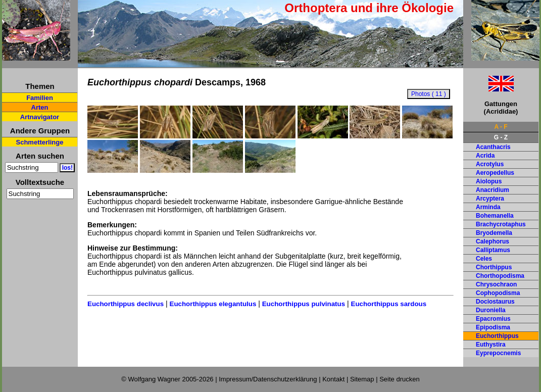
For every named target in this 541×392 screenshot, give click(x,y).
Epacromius (493, 319)
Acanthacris (493, 147)
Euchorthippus (497, 336)
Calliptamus (493, 250)
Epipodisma (493, 327)
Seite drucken (400, 379)
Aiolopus (489, 181)
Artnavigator (40, 117)
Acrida (485, 156)
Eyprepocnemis (498, 353)
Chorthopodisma (500, 276)
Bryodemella (494, 233)
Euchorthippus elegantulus (213, 304)
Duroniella (491, 310)
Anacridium (493, 190)
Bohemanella (495, 216)
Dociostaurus (495, 302)
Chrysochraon (496, 284)
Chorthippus (494, 267)
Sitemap (362, 379)
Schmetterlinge (40, 142)
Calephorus (493, 241)
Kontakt (333, 379)
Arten (40, 107)
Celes (484, 259)
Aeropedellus (495, 173)
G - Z (501, 137)
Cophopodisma (498, 293)
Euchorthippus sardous (389, 304)
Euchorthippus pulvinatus (304, 304)
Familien (40, 98)
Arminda (488, 207)
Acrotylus (490, 164)
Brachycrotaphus (501, 224)
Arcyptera (490, 199)
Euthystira (491, 345)
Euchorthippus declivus (126, 304)
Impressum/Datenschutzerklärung (268, 379)
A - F (501, 127)
